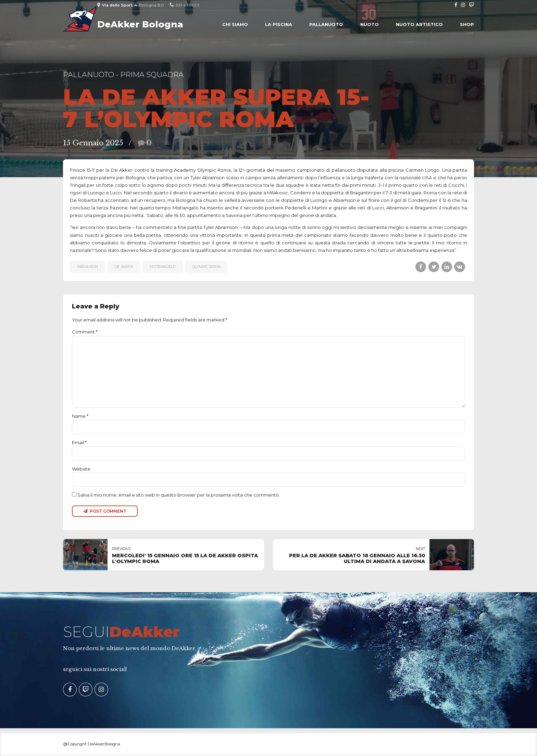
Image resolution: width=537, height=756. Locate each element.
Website (81, 469)
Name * (80, 416)
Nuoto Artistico (419, 24)
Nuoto (370, 24)
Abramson (88, 267)
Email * (79, 442)
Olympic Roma (206, 267)
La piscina (279, 24)
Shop (467, 24)
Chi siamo (235, 24)
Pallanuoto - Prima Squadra (123, 75)
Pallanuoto (326, 24)
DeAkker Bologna (140, 24)
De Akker (124, 267)
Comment (85, 332)
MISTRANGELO (163, 267)
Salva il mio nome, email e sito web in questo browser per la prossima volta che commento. (179, 495)
